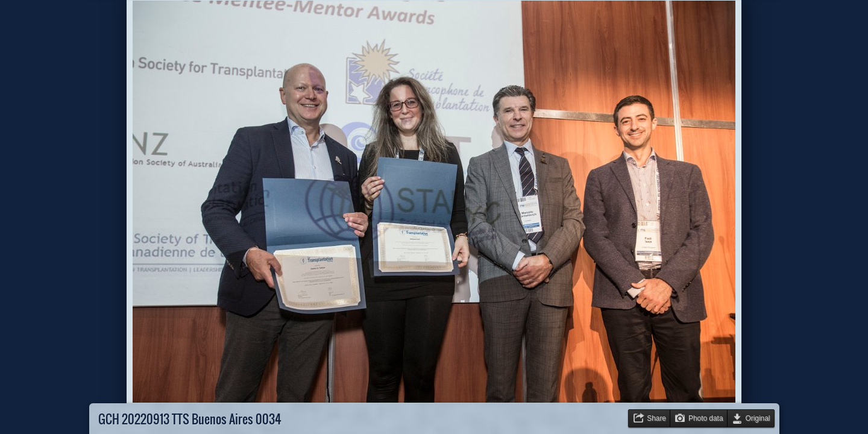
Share (656, 418)
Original (758, 418)
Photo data (706, 418)
